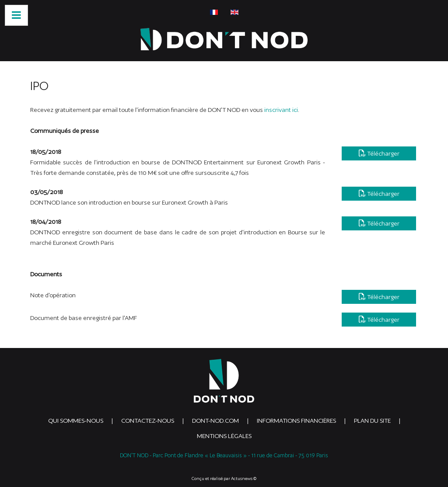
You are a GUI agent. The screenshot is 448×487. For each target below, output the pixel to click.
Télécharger (379, 153)
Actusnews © (244, 478)
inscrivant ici (281, 110)
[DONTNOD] (224, 39)
